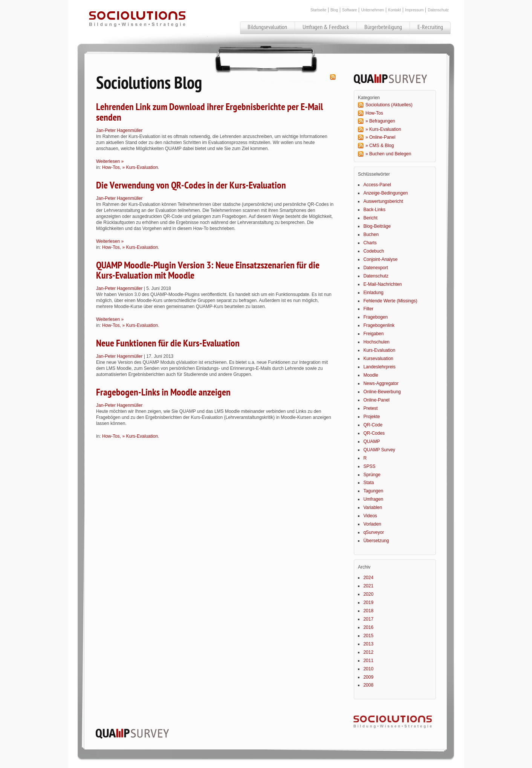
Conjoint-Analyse (380, 259)
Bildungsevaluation (267, 27)
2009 (368, 677)
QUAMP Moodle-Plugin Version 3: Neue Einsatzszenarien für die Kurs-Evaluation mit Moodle (208, 271)
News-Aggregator (381, 383)
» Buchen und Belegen (388, 154)
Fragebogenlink (379, 325)
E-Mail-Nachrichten (382, 284)
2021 (368, 586)
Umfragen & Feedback (326, 27)
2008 (368, 685)
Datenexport (375, 268)
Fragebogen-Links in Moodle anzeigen (163, 392)
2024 (368, 578)
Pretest (370, 408)
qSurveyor (374, 532)
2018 (368, 611)
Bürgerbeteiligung (383, 27)
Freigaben (373, 334)
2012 (368, 652)
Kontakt (394, 10)
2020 (368, 594)
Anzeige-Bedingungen (385, 193)
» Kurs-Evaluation (140, 167)
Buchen (371, 235)
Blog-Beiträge (377, 226)
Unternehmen (372, 10)
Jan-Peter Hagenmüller (119, 130)
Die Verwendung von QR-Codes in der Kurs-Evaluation (191, 185)
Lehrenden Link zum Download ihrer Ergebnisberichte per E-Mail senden (209, 112)
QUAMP (371, 441)
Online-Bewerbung (382, 392)
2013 (368, 644)
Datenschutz (438, 10)
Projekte (371, 417)
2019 (368, 602)
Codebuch (374, 251)
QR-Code (373, 425)
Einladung (373, 293)
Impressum (414, 10)
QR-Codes (374, 433)
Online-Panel (376, 400)
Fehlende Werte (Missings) (390, 301)
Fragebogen (375, 317)
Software (349, 10)
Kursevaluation (378, 359)
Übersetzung (376, 541)
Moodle (371, 375)
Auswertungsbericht (383, 201)
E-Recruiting (430, 27)
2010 (368, 669)
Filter (368, 309)
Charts (370, 243)
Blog (334, 10)
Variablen (373, 507)
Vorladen (372, 524)
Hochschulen (376, 342)
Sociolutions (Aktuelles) (389, 105)
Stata (368, 483)
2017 (368, 619)
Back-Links (374, 210)
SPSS (369, 466)
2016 (368, 627)
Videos (370, 516)
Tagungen (373, 491)
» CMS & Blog (380, 146)
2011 (368, 661)
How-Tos (111, 167)
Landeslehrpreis (379, 367)
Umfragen (373, 499)
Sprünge (372, 475)
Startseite (318, 10)
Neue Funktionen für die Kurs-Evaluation (168, 343)
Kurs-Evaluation (379, 350)
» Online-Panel (380, 137)
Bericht (370, 218)
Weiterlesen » (110, 161)
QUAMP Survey (379, 450)
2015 (368, 636)
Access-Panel (377, 185)
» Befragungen (380, 121)
